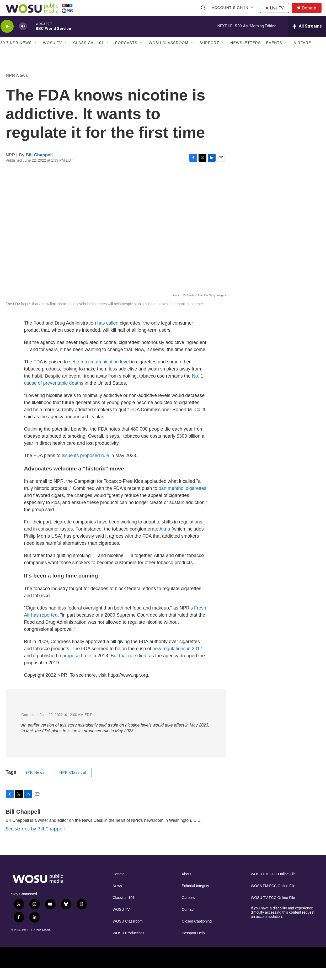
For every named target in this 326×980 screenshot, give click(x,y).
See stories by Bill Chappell (35, 840)
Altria (165, 541)
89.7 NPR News (16, 55)
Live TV (276, 14)
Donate (312, 14)
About (187, 886)
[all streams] (307, 38)
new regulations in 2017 (177, 660)
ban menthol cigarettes (183, 500)
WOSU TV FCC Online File (273, 910)
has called (108, 335)
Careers (188, 910)
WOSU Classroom (169, 55)
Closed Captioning (197, 933)
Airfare (302, 55)
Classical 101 (89, 55)
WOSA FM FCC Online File (273, 898)
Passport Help (193, 945)
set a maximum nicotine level (100, 374)
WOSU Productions (129, 945)
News (117, 898)
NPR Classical (73, 784)
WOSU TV (52, 55)
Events (274, 55)
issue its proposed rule (85, 467)
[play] (7, 38)
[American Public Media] (229, 969)
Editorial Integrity (195, 898)
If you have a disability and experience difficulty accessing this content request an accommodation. (283, 924)
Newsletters (245, 55)
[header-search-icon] (204, 14)
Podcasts (126, 55)
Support (209, 55)
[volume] (23, 38)
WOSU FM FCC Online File (273, 886)
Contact (188, 921)
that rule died (133, 668)
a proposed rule (75, 668)
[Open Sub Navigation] (253, 14)
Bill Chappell (39, 167)
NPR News (17, 87)
